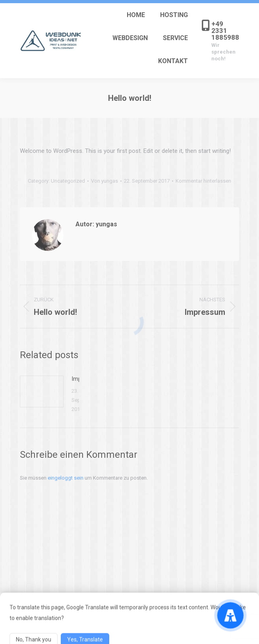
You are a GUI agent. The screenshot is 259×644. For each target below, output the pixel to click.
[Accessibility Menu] (231, 616)
